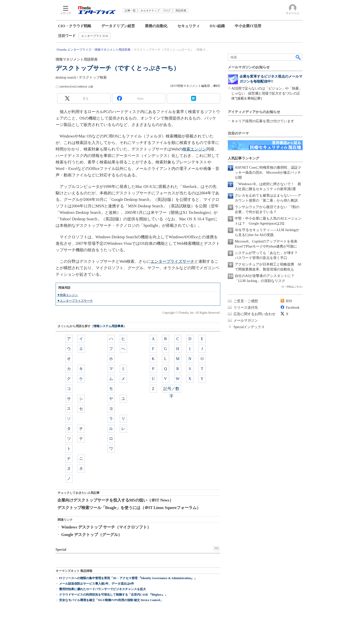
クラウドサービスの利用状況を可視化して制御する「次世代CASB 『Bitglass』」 (113, 595)
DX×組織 (217, 26)
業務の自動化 (156, 26)
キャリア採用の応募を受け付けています (263, 121)
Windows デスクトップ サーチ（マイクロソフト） (106, 527)
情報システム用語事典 (109, 326)
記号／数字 (171, 390)
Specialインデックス (249, 327)
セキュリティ (189, 26)
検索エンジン (194, 149)
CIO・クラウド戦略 (75, 26)
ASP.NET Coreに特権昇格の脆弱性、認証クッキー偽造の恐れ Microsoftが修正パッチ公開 (268, 173)
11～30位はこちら (291, 287)
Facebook (293, 308)
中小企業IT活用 (248, 26)
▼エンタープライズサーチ (75, 301)
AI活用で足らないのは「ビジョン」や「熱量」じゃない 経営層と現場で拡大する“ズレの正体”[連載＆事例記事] (267, 93)
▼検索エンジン (68, 295)
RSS (289, 301)
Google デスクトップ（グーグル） (92, 535)
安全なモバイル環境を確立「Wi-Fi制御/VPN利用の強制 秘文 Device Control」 (111, 600)
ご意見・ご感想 (246, 301)
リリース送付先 (246, 308)
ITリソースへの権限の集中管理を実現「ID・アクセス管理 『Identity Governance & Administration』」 (128, 578)
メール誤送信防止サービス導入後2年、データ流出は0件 (97, 584)
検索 (298, 57)
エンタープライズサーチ (172, 261)
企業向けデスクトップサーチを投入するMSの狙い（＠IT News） (115, 500)
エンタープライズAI (95, 36)
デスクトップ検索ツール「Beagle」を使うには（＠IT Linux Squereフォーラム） (129, 508)
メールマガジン (246, 321)
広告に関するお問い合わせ (254, 314)
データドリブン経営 (118, 26)
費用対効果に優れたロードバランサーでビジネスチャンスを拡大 (103, 589)
